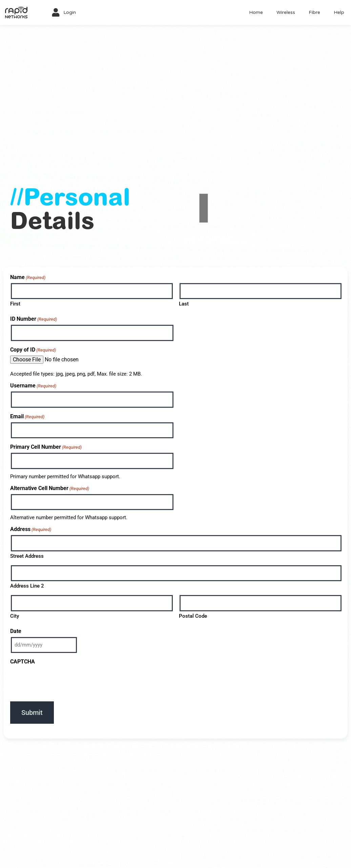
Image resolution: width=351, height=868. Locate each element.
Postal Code (193, 616)
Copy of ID (33, 350)
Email (27, 416)
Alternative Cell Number (50, 488)
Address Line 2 (27, 586)
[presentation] (62, 681)
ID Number (34, 319)
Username (33, 386)
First (15, 304)
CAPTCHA (23, 662)
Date (16, 631)
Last (184, 304)
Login (70, 12)
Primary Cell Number (46, 447)
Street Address (27, 556)
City (15, 616)
